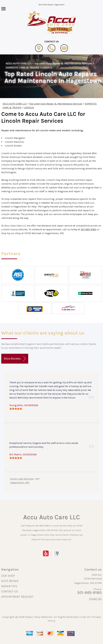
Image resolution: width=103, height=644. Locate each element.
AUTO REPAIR (10, 581)
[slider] (16, 409)
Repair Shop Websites (39, 617)
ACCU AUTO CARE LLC (19, 63)
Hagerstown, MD (20, 483)
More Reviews (15, 359)
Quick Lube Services (22, 479)
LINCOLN (47, 67)
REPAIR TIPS (9, 586)
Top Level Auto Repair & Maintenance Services (63, 63)
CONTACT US (10, 591)
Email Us (96, 599)
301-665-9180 (89, 229)
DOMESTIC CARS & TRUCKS (22, 67)
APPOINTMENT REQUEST (17, 597)
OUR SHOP (8, 576)
